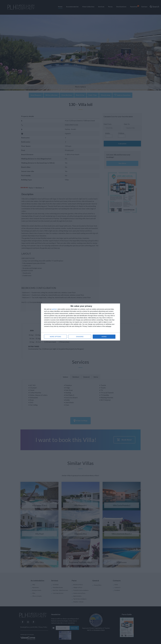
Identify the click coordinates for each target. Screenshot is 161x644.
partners (54, 309)
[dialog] (80, 322)
